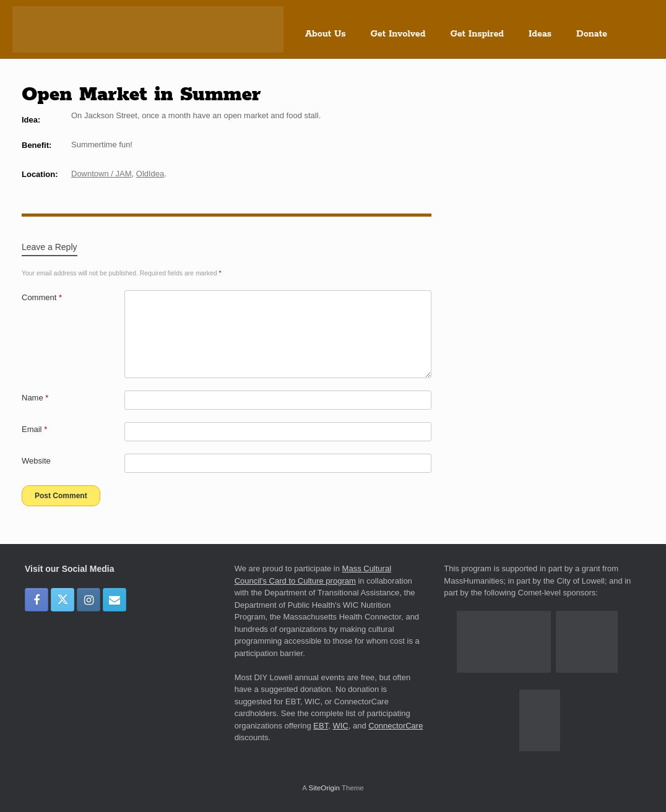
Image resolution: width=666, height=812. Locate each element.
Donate (592, 34)
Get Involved (398, 34)
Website (36, 461)
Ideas (540, 34)
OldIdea (150, 174)
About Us (326, 34)
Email (34, 429)
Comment (42, 297)
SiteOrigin (324, 788)
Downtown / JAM (102, 174)
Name (35, 398)
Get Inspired (477, 34)
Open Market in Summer (141, 95)
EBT (321, 726)
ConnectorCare (396, 726)
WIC (340, 726)
